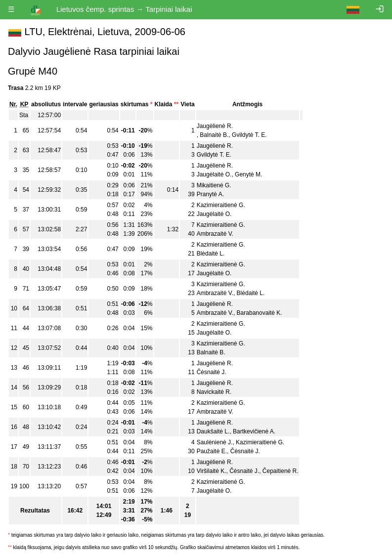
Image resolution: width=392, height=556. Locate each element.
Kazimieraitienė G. (221, 205)
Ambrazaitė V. (215, 234)
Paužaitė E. (212, 451)
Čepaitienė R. (281, 471)
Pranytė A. (210, 194)
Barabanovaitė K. (260, 313)
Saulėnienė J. (215, 442)
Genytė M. (248, 174)
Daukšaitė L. (213, 431)
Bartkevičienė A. (254, 431)
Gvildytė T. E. (249, 135)
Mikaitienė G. (214, 185)
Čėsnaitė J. (212, 372)
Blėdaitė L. (211, 254)
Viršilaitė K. (212, 471)
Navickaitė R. (214, 392)
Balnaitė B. (214, 135)
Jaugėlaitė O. (214, 174)
